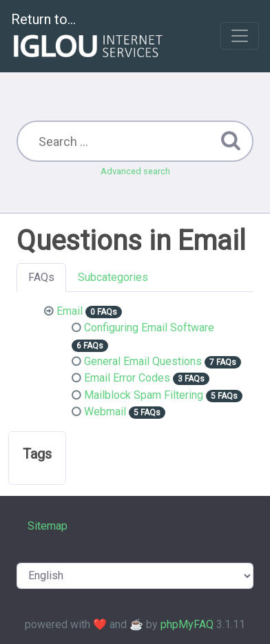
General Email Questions (143, 361)
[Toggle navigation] (240, 36)
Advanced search (135, 171)
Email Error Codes (127, 378)
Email (70, 311)
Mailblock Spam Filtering (144, 395)
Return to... (89, 37)
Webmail (105, 412)
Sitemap (48, 526)
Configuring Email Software (149, 328)
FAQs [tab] (41, 277)
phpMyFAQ (187, 624)
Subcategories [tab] (113, 277)
